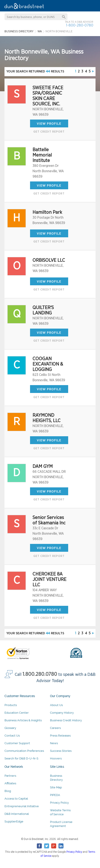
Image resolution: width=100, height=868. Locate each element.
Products (11, 705)
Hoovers (56, 758)
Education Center (17, 713)
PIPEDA (55, 795)
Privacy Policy (59, 803)
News (54, 743)
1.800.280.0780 (40, 674)
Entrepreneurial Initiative (22, 806)
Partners (10, 776)
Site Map (56, 787)
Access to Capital (16, 799)
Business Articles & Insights (23, 720)
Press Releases (60, 736)
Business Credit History (66, 720)
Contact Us (12, 736)
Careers (55, 728)
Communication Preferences (24, 751)
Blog (8, 791)
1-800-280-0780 (80, 25)
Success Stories (61, 751)
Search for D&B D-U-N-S (21, 758)
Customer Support (17, 743)
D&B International (17, 814)
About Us (56, 705)
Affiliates (10, 783)
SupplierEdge (14, 821)
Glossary (10, 728)
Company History (62, 713)
